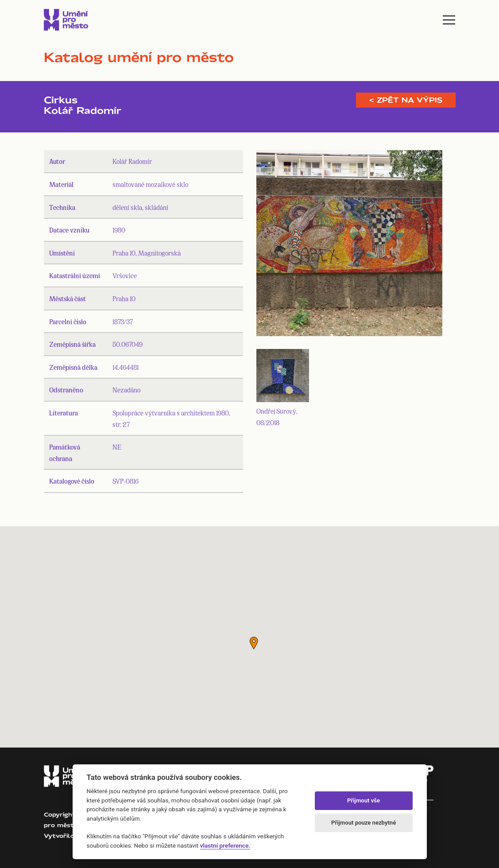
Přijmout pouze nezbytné (364, 823)
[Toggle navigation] (449, 20)
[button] (254, 643)
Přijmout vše (364, 800)
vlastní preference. (225, 845)
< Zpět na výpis (406, 100)
